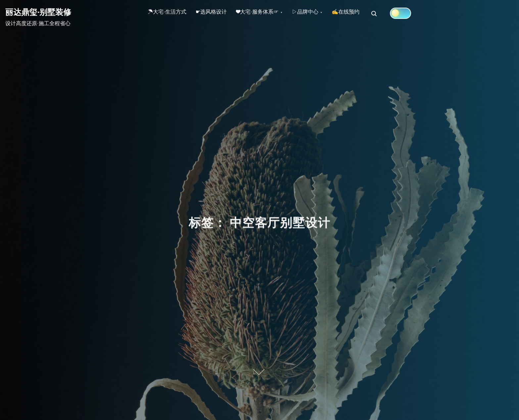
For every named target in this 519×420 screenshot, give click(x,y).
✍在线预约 (363, 14)
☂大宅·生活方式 (169, 14)
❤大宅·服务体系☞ (267, 14)
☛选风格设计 (217, 14)
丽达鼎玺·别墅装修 (38, 12)
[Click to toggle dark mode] (420, 13)
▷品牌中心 (319, 14)
